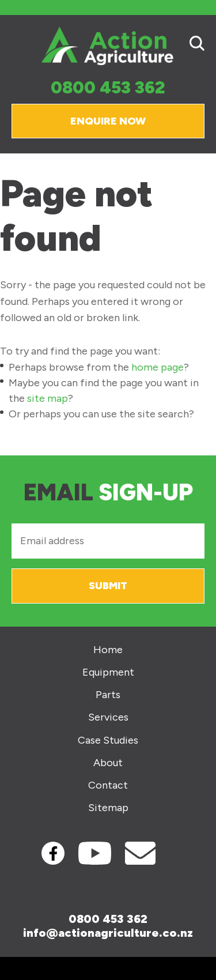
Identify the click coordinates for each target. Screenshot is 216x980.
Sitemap (108, 808)
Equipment (108, 672)
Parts (108, 695)
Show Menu (18, 45)
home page (158, 367)
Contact (108, 785)
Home (108, 650)
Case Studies (108, 740)
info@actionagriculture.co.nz (108, 933)
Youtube (95, 853)
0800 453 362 (108, 88)
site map (48, 398)
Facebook (53, 853)
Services (108, 717)
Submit (108, 586)
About (108, 763)
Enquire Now (108, 121)
